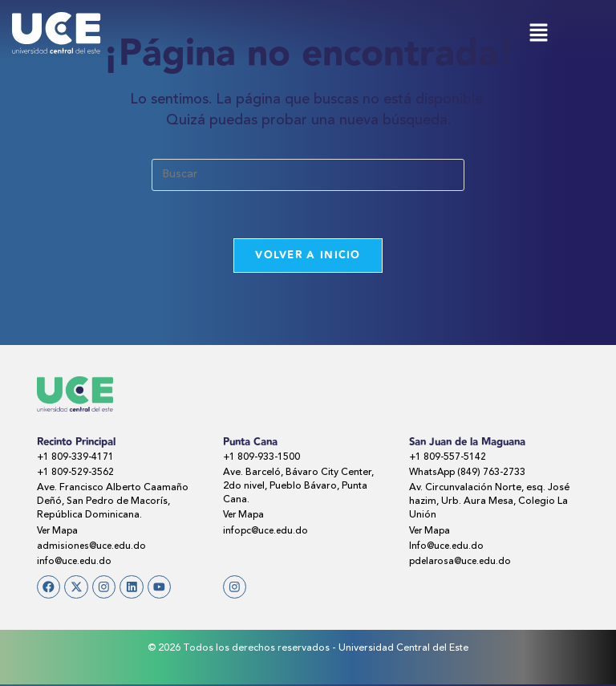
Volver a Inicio (308, 256)
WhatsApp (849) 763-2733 (469, 473)
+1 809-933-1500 (263, 458)
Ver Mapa (59, 532)
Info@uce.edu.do (448, 547)
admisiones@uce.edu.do (93, 547)
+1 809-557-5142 (449, 458)
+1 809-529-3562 (77, 473)
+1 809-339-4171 (77, 458)
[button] (538, 34)
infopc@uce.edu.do (267, 532)
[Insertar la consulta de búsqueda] (308, 175)
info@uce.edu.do (76, 562)
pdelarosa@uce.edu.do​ (463, 562)
